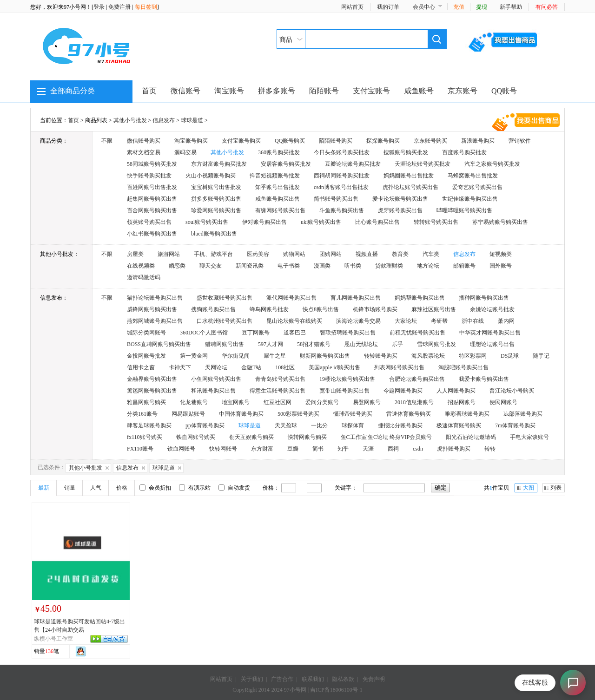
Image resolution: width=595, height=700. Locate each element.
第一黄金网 (194, 356)
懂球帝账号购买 (353, 414)
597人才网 (271, 344)
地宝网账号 (236, 402)
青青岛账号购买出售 (280, 379)
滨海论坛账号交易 (358, 321)
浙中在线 (473, 321)
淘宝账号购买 (191, 141)
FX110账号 (140, 449)
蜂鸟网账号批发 (269, 309)
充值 (459, 7)
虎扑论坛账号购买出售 (410, 187)
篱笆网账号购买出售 (152, 391)
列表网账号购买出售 (399, 367)
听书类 (353, 266)
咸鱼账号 (419, 91)
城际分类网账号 (146, 333)
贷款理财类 (389, 266)
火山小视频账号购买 (211, 176)
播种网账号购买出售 (484, 298)
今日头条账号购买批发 (342, 152)
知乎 (343, 449)
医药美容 (258, 254)
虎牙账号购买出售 (400, 210)
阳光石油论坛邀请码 (471, 437)
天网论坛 (216, 367)
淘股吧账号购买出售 (463, 367)
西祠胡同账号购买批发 (342, 176)
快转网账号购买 (307, 437)
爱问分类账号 (322, 402)
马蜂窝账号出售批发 (473, 176)
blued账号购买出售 (214, 234)
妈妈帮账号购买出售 (420, 298)
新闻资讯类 (250, 266)
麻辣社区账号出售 (434, 309)
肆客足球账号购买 (149, 425)
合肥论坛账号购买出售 (417, 379)
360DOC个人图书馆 (204, 333)
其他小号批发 (130, 120)
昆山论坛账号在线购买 (294, 321)
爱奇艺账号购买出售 (477, 187)
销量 (70, 488)
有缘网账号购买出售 (280, 210)
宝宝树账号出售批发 (216, 187)
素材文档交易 (144, 152)
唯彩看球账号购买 (467, 414)
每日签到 (146, 7)
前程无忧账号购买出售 (417, 333)
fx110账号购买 (145, 437)
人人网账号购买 (456, 391)
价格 (122, 488)
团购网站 (331, 254)
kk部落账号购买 (523, 414)
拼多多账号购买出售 (216, 199)
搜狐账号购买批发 (406, 152)
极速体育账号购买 (459, 425)
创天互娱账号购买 (251, 437)
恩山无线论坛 (361, 344)
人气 (96, 488)
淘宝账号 (229, 91)
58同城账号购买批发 (152, 164)
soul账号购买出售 (207, 222)
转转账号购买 (381, 356)
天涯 (368, 449)
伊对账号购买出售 (264, 222)
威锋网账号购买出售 (152, 309)
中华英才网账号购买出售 (490, 333)
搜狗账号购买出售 (213, 309)
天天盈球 (286, 425)
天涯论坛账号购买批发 (423, 164)
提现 (482, 7)
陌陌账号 (324, 91)
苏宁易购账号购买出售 (500, 222)
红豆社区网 (278, 402)
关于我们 (252, 679)
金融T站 (251, 367)
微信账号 (185, 91)
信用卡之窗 (141, 367)
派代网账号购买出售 (291, 298)
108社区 (285, 367)
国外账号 (501, 266)
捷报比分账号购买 (400, 425)
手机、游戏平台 (213, 254)
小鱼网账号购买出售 (216, 379)
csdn (418, 449)
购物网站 (294, 254)
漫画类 (322, 266)
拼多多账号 (277, 91)
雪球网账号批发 (436, 344)
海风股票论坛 (428, 356)
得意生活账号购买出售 (278, 391)
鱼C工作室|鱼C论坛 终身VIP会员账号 (387, 437)
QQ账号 (504, 91)
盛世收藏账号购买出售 (225, 298)
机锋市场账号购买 (375, 309)
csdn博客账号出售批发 (341, 187)
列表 (556, 488)
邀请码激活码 (144, 277)
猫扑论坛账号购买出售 (155, 298)
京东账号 (463, 91)
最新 (44, 488)
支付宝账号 (371, 91)
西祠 (393, 449)
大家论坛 (406, 321)
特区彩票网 (473, 356)
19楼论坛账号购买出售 (347, 379)
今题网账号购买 (403, 391)
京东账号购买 (430, 141)
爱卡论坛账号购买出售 (400, 199)
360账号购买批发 (279, 152)
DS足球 (510, 356)
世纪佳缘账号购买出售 (470, 199)
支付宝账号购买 (241, 141)
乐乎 (397, 344)
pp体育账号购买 (205, 425)
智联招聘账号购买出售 (348, 333)
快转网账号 (223, 449)
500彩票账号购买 (298, 414)
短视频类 (501, 254)
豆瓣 (293, 449)
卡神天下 (180, 367)
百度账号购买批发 (464, 152)
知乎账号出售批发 (278, 187)
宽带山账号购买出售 (344, 391)
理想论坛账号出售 (492, 344)
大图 (529, 488)
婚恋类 (177, 266)
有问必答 (547, 7)
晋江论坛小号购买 (512, 391)
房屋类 (135, 254)
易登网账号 (367, 402)
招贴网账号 (462, 402)
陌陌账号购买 (336, 141)
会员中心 (424, 7)
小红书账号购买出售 (152, 234)
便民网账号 (503, 402)
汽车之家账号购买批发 (492, 164)
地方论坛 (428, 266)
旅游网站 (169, 254)
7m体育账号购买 (515, 425)
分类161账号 (142, 414)
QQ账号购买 (290, 141)
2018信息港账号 (414, 402)
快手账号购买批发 (149, 176)
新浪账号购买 (478, 141)
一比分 (319, 425)
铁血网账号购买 (196, 437)
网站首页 (352, 7)
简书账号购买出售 (336, 199)
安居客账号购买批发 (286, 164)
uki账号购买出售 (321, 222)
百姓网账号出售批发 (152, 187)
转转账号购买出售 (436, 222)
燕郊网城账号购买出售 (155, 321)
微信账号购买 (144, 141)
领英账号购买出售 (149, 222)
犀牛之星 (275, 356)
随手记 (541, 356)
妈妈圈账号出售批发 (409, 176)
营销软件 (520, 141)
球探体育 (353, 425)
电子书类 (289, 266)
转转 (490, 449)
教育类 (400, 254)
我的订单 (388, 7)
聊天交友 (211, 266)
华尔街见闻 (236, 356)
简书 (318, 449)
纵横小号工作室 (53, 639)
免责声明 (374, 679)
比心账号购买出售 (377, 222)
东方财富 (262, 449)
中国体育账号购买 (241, 414)
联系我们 (313, 679)
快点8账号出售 (321, 309)
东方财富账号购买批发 (219, 164)
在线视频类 (141, 266)
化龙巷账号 (194, 402)
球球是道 (192, 120)
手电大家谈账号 (529, 437)
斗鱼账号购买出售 (342, 210)
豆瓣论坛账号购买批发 (353, 164)
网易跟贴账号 (188, 414)
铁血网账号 (181, 449)
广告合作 (282, 679)
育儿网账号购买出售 (356, 298)
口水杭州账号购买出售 (225, 321)
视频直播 (367, 254)
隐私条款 (343, 679)
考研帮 (439, 321)
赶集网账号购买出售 (152, 199)
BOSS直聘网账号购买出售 (159, 344)
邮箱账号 (464, 266)
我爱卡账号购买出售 (484, 379)
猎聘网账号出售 (225, 344)
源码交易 (185, 152)
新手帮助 (511, 7)
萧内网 (506, 321)
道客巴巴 (295, 333)
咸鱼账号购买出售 (278, 199)
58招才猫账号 (314, 344)
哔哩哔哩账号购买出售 (464, 210)
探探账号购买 (383, 141)
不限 (107, 141)
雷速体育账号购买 (409, 414)
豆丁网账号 (256, 333)
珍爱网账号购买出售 (216, 210)
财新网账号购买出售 (325, 356)
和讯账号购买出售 (213, 391)
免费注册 (119, 7)
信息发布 (164, 120)
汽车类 (431, 254)
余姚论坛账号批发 (492, 309)
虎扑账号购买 (454, 449)
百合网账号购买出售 (152, 210)
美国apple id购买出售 (334, 367)
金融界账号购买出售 (152, 379)
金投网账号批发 (146, 356)
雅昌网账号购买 (146, 402)
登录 (99, 7)
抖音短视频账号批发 (275, 176)
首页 (149, 91)
